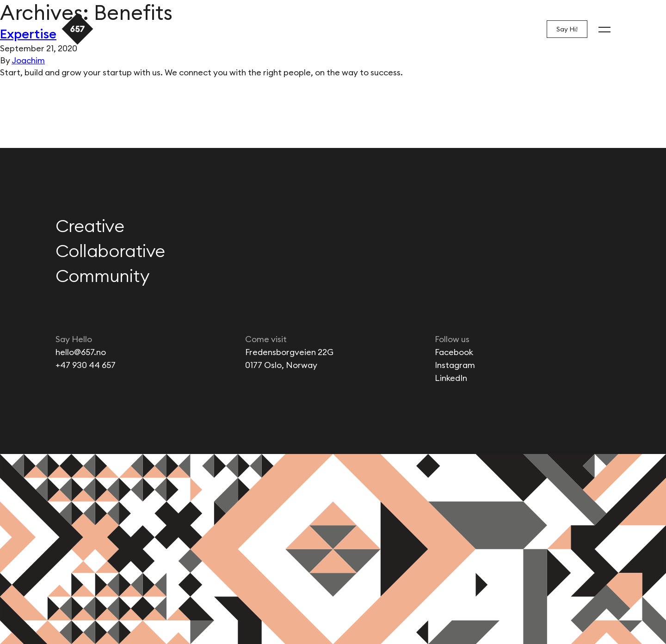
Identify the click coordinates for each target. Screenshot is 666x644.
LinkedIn (451, 378)
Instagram (455, 365)
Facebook (454, 352)
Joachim (28, 60)
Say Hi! (567, 29)
